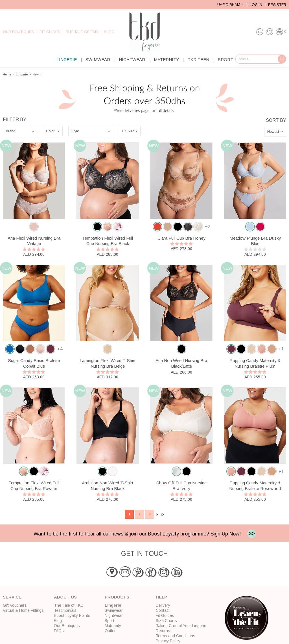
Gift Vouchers (15, 605)
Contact (163, 610)
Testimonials (65, 610)
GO (252, 534)
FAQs (59, 631)
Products (117, 597)
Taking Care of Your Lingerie (181, 626)
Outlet (110, 631)
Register (277, 5)
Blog (109, 32)
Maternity (166, 59)
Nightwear (132, 59)
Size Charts (166, 621)
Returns (163, 631)
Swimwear (98, 59)
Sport (225, 59)
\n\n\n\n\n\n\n (20, 131)
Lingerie (67, 59)
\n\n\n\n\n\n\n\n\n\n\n (53, 131)
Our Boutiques (18, 32)
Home (7, 74)
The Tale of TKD (82, 32)
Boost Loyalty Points (72, 615)
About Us (65, 597)
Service (12, 597)
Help (161, 597)
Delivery (163, 605)
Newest (273, 132)
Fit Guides (50, 32)
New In (37, 74)
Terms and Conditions (176, 636)
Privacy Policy (168, 641)
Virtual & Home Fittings (23, 610)
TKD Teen (198, 59)
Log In (256, 5)
